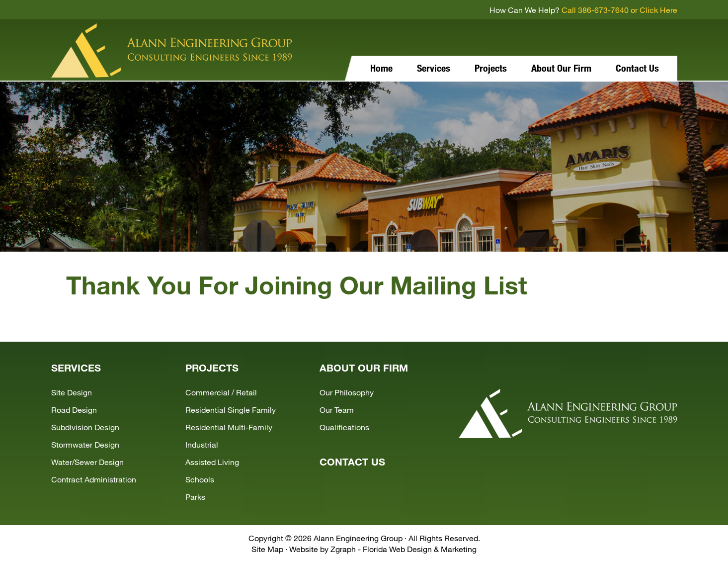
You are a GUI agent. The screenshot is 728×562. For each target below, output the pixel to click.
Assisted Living (212, 462)
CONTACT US (352, 462)
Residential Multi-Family (229, 427)
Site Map (267, 549)
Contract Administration (94, 479)
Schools (200, 479)
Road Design (74, 410)
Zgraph (343, 549)
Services (434, 68)
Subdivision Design (85, 427)
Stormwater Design (85, 444)
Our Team (337, 410)
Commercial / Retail (221, 392)
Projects (491, 68)
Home (381, 68)
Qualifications (344, 427)
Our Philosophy (347, 392)
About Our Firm (561, 68)
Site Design (72, 392)
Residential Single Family (231, 410)
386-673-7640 (603, 10)
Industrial (202, 444)
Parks (195, 497)
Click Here (658, 10)
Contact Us (637, 68)
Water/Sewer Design (87, 462)
